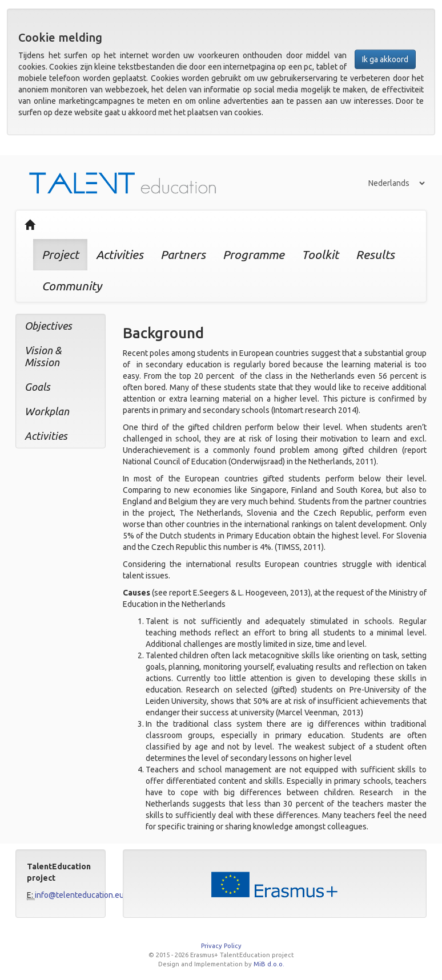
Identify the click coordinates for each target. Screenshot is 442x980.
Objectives (48, 326)
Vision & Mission (43, 356)
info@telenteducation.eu (79, 895)
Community (72, 286)
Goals (37, 387)
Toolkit (320, 254)
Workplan (47, 411)
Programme (254, 254)
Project (60, 254)
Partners (183, 254)
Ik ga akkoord (385, 59)
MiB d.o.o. (269, 964)
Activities (120, 254)
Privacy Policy (221, 946)
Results (375, 254)
